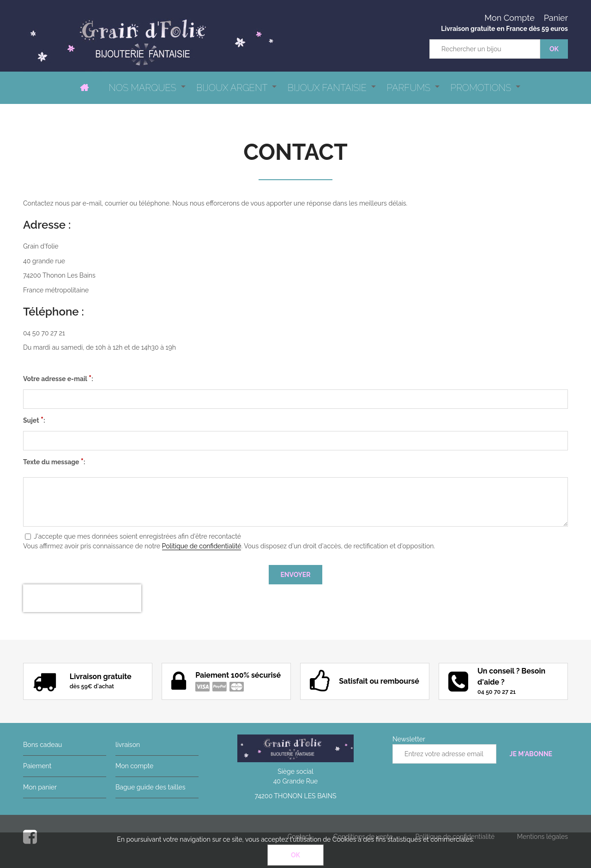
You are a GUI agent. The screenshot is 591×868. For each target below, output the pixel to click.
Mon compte (134, 766)
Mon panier (40, 787)
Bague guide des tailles (150, 787)
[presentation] (82, 598)
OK (295, 855)
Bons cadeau (42, 745)
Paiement (37, 766)
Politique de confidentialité (202, 546)
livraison (128, 745)
